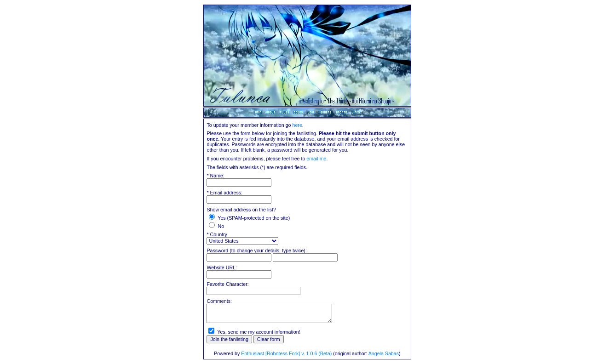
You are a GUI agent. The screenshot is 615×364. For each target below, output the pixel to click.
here (297, 125)
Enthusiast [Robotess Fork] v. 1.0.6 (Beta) (286, 353)
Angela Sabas (384, 353)
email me (316, 159)
